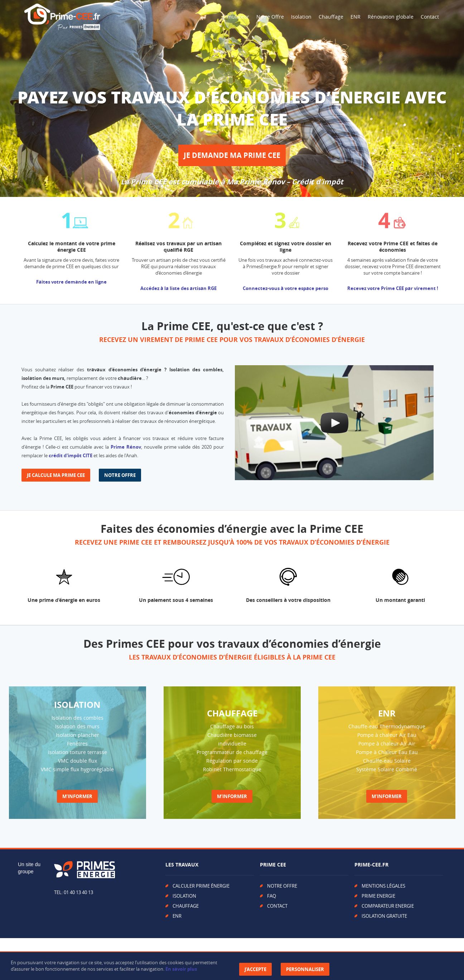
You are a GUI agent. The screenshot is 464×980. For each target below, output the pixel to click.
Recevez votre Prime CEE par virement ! (393, 288)
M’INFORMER (77, 796)
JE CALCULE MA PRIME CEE (56, 475)
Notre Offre (270, 17)
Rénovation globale (391, 17)
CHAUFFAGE (186, 906)
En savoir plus (181, 969)
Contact (430, 17)
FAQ (272, 896)
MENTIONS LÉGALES (383, 886)
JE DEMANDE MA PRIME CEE (232, 155)
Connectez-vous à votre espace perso (286, 288)
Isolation (301, 17)
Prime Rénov (126, 447)
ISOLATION (184, 896)
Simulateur (236, 17)
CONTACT (277, 906)
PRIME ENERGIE (378, 896)
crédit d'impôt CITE (71, 455)
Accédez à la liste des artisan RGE (178, 288)
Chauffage (331, 17)
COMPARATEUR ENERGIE (388, 906)
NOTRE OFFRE (120, 475)
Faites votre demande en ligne (71, 282)
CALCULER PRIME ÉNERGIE (201, 886)
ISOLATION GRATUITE (384, 916)
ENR (356, 17)
